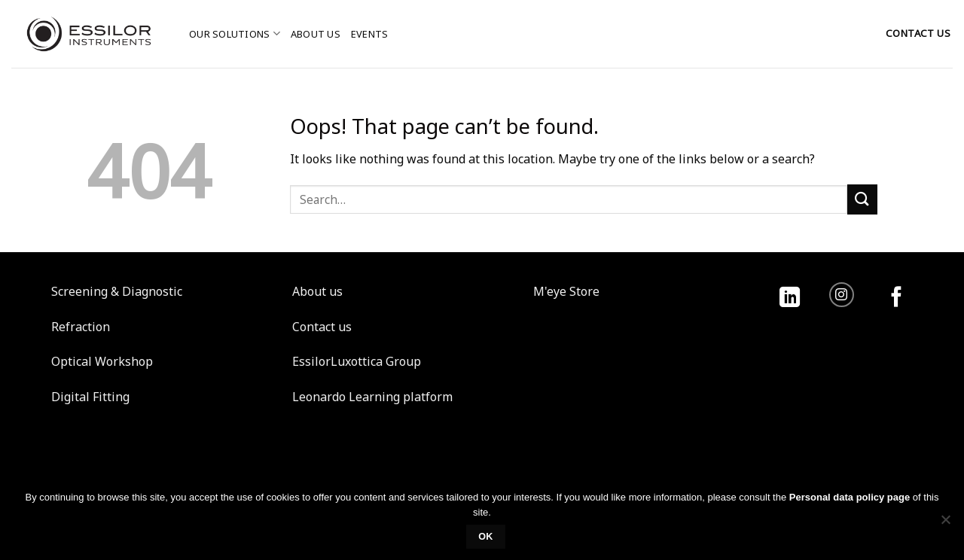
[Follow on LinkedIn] (790, 298)
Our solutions (235, 33)
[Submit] (862, 199)
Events (370, 34)
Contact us (322, 327)
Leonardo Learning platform (372, 397)
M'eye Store (566, 291)
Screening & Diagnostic (117, 291)
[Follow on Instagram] (842, 295)
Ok (486, 537)
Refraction (81, 327)
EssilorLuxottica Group (357, 361)
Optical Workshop (102, 361)
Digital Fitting (90, 397)
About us (316, 34)
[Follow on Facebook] (897, 298)
